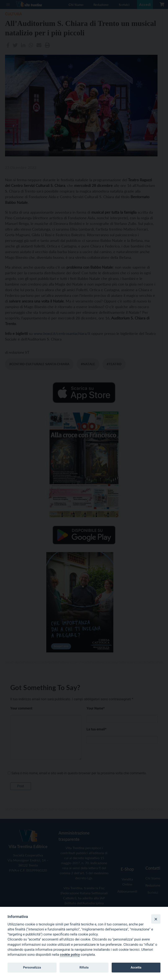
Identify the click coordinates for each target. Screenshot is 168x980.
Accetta (136, 967)
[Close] (156, 919)
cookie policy (70, 955)
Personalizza (32, 967)
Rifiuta (84, 967)
